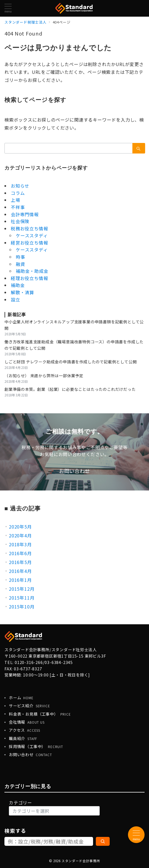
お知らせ (20, 186)
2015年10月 (22, 607)
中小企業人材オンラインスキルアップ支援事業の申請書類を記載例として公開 (74, 325)
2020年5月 (20, 527)
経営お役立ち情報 (29, 243)
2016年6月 (20, 553)
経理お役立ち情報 (29, 278)
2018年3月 (20, 544)
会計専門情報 (25, 214)
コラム (18, 193)
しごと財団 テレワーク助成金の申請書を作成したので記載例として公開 (70, 362)
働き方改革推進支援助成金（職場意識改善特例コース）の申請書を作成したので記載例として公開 (74, 345)
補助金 (18, 285)
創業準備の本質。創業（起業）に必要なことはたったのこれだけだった (70, 389)
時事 (20, 257)
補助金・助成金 (32, 271)
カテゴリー (20, 802)
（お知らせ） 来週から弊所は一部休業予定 (44, 376)
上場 (16, 200)
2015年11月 (22, 598)
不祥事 (18, 207)
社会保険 (20, 221)
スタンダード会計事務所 (81, 861)
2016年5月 (20, 562)
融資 (20, 264)
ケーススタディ (32, 235)
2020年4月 (20, 535)
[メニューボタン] (8, 8)
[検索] (103, 841)
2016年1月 (20, 580)
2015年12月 (22, 589)
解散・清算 (22, 292)
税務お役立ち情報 (29, 228)
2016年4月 (20, 571)
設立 (16, 300)
